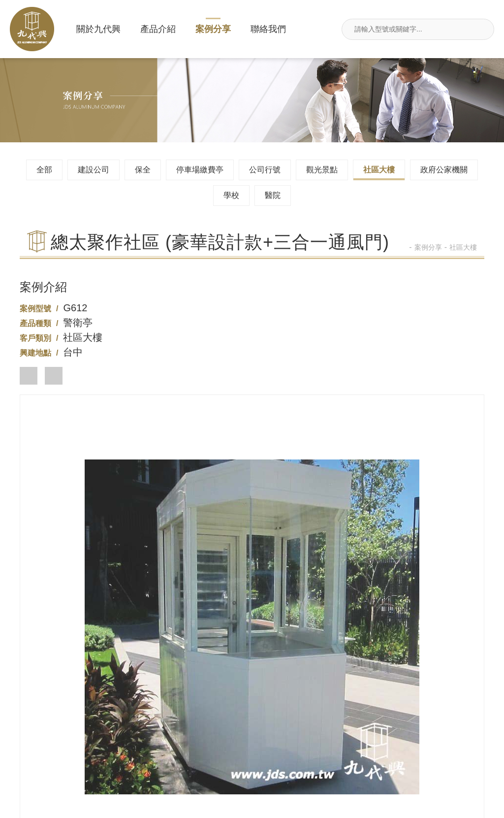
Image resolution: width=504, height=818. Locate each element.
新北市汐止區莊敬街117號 (91, 765)
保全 (143, 170)
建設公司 (94, 170)
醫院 (273, 195)
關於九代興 (98, 29)
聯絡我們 (268, 29)
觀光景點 (322, 170)
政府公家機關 (444, 170)
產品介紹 (158, 29)
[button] (29, 376)
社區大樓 (379, 170)
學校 (231, 195)
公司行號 (265, 170)
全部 (44, 170)
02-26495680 (252, 685)
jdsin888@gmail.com (252, 765)
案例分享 (213, 29)
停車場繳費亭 (200, 170)
